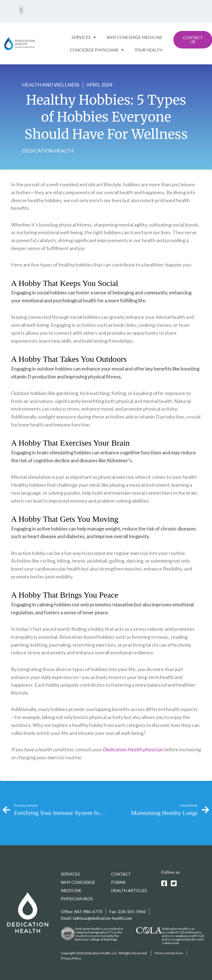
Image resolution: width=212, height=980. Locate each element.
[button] (21, 10)
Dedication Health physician (133, 749)
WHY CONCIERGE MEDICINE (135, 37)
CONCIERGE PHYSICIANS (97, 50)
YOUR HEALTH (149, 50)
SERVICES (84, 37)
